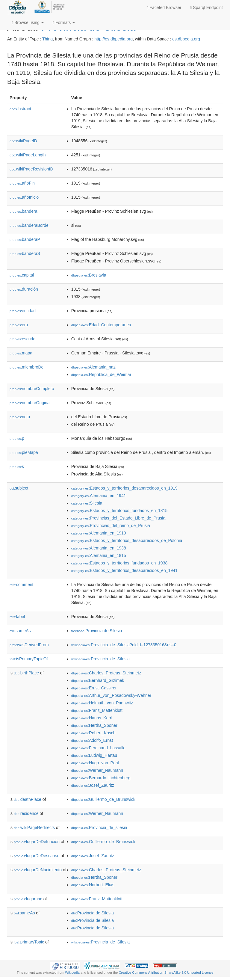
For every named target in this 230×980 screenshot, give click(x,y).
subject (19, 488)
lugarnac (28, 899)
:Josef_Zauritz (93, 785)
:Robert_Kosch (93, 733)
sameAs (20, 631)
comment (21, 585)
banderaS (25, 253)
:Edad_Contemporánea (101, 325)
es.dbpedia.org (186, 39)
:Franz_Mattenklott (97, 710)
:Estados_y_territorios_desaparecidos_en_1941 (124, 570)
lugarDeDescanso (37, 856)
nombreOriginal (30, 403)
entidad (23, 311)
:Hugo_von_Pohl (95, 763)
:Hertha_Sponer (94, 725)
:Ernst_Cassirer (94, 688)
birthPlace (26, 673)
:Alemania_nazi (94, 367)
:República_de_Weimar (101, 375)
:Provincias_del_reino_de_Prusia (111, 526)
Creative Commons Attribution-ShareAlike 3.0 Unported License (166, 973)
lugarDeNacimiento (38, 870)
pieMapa (24, 452)
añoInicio (24, 197)
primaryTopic (29, 942)
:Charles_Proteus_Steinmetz (106, 673)
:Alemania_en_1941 (99, 496)
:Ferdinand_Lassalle (98, 748)
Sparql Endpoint (206, 8)
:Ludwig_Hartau (94, 755)
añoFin (22, 183)
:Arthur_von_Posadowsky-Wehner (111, 695)
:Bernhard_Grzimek (98, 680)
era (19, 325)
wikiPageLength (28, 155)
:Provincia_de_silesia (99, 828)
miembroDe (27, 367)
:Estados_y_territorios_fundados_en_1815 (119, 511)
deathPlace (28, 799)
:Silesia (87, 503)
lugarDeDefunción (37, 842)
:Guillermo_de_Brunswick (103, 799)
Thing (47, 39)
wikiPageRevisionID (31, 169)
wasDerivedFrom (29, 645)
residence (26, 813)
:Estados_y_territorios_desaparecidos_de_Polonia (127, 540)
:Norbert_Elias (93, 885)
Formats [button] (64, 23)
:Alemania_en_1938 (99, 548)
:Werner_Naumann (97, 770)
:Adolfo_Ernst (92, 740)
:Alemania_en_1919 (99, 533)
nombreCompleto (32, 389)
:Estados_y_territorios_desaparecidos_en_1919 (124, 488)
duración (24, 289)
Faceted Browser (164, 8)
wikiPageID (23, 141)
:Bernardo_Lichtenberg (101, 778)
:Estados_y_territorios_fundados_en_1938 (119, 563)
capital (22, 275)
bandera (23, 211)
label (17, 617)
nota (20, 417)
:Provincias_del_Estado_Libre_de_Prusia (118, 518)
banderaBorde (29, 225)
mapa (21, 353)
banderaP (25, 239)
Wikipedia (72, 973)
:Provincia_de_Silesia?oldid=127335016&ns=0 (124, 645)
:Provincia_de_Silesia (100, 659)
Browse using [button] (28, 23)
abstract (20, 109)
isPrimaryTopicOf (29, 659)
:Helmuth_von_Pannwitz (102, 703)
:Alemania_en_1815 (99, 555)
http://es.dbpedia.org (114, 39)
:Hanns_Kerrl (92, 718)
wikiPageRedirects (34, 828)
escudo (22, 339)
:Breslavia (89, 275)
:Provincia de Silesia (97, 631)
